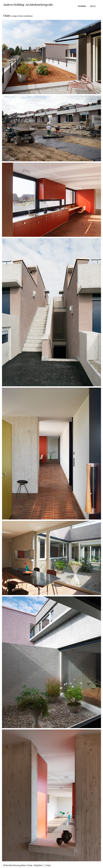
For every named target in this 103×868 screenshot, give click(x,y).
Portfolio (82, 6)
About (93, 6)
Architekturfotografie (39, 5)
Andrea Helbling (14, 5)
